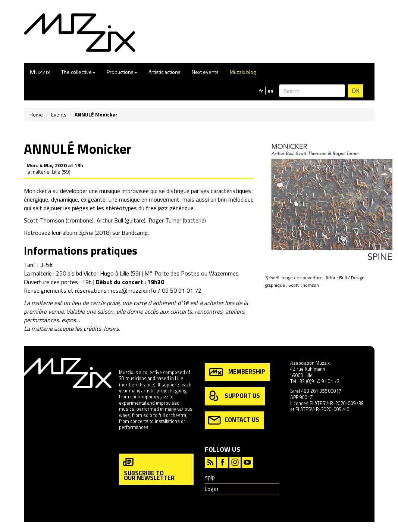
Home (36, 114)
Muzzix (40, 72)
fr (261, 91)
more (125, 443)
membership (236, 372)
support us (234, 396)
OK (356, 91)
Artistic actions (164, 72)
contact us (234, 420)
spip (210, 477)
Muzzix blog (243, 72)
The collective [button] (78, 72)
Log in (211, 489)
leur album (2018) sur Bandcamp (100, 233)
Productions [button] (122, 72)
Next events (205, 72)
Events (59, 114)
